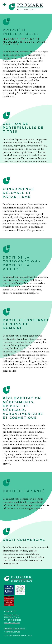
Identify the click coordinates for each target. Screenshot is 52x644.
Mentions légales (12, 632)
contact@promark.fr (12, 623)
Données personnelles (15, 628)
